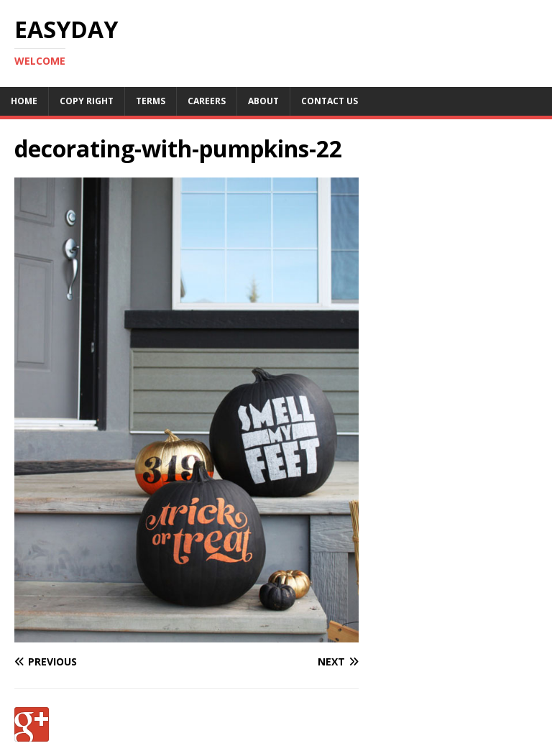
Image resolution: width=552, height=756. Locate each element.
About (263, 101)
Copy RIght (87, 101)
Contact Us (330, 101)
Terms (151, 101)
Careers (207, 101)
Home (24, 101)
